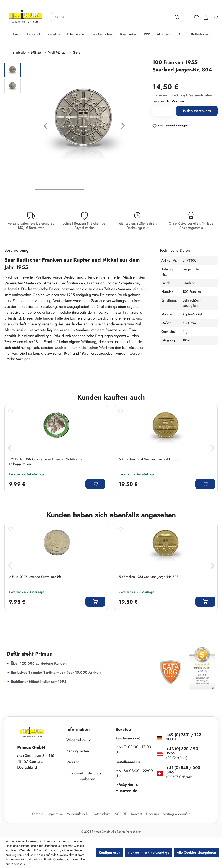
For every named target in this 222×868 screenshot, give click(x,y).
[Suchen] (177, 17)
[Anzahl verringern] (156, 111)
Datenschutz (101, 814)
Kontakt (136, 814)
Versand (73, 762)
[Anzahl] (163, 111)
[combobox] (112, 17)
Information (78, 729)
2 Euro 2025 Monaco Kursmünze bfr (35, 577)
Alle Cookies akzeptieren (196, 852)
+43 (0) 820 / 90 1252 (182, 751)
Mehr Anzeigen (18, 359)
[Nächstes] (123, 127)
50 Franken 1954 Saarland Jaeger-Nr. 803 (149, 459)
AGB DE (121, 814)
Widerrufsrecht (78, 740)
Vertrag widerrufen (177, 814)
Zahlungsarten (78, 751)
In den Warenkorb (197, 111)
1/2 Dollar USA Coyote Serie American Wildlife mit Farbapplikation (46, 462)
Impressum (55, 814)
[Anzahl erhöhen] (169, 111)
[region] (76, 127)
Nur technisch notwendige (149, 852)
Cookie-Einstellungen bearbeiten (87, 776)
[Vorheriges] (46, 127)
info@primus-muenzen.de (127, 788)
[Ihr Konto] (206, 17)
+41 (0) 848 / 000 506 (183, 770)
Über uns (153, 814)
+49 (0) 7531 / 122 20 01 (183, 737)
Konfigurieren (109, 852)
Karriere (38, 814)
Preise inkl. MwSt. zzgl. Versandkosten (182, 95)
